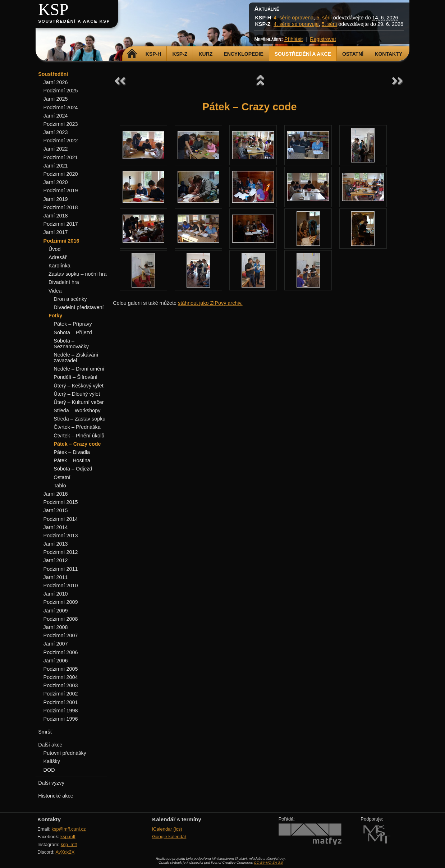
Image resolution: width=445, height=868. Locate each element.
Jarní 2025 (56, 99)
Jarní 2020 (56, 182)
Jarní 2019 (56, 199)
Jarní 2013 (56, 544)
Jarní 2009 (56, 611)
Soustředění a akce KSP (74, 21)
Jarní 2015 (56, 510)
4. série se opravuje (296, 24)
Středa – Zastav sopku (79, 419)
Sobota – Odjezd (73, 469)
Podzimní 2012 (61, 552)
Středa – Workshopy (77, 410)
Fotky (55, 316)
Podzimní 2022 (61, 141)
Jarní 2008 (56, 627)
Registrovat (323, 39)
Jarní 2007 (56, 644)
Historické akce (56, 796)
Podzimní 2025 (61, 91)
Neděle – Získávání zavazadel (76, 358)
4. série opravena (293, 18)
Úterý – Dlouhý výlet (77, 394)
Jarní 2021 (56, 166)
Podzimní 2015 (61, 502)
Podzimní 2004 (61, 677)
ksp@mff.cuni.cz (69, 829)
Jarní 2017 (56, 232)
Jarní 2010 (56, 594)
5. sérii (324, 18)
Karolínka (59, 266)
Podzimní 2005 (61, 669)
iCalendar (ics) (167, 829)
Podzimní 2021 (61, 157)
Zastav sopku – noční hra (78, 274)
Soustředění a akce (303, 54)
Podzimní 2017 (61, 224)
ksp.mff (68, 837)
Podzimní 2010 (61, 585)
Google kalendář (169, 837)
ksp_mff (69, 844)
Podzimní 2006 (61, 652)
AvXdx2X (65, 852)
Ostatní (353, 54)
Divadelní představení (79, 307)
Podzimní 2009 (61, 602)
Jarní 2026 (56, 82)
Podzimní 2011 (61, 569)
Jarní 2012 (56, 560)
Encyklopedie (243, 54)
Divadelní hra (64, 282)
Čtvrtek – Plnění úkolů (79, 436)
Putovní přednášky (65, 753)
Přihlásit (293, 39)
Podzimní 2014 (61, 519)
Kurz (205, 54)
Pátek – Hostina (72, 460)
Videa (55, 291)
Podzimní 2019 (61, 190)
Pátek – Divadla (72, 452)
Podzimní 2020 (61, 174)
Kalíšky (52, 761)
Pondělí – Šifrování (75, 377)
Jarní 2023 (56, 132)
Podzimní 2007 (61, 635)
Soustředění (53, 74)
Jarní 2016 (56, 494)
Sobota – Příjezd (73, 332)
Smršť (45, 732)
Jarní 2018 (56, 216)
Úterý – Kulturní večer (79, 402)
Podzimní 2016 (61, 241)
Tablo (60, 486)
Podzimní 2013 (61, 536)
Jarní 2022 (56, 149)
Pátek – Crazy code (77, 444)
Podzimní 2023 (61, 124)
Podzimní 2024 (61, 107)
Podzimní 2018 (61, 207)
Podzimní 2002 (61, 694)
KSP (53, 10)
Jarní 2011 (56, 577)
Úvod (55, 249)
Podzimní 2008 (61, 619)
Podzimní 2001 (61, 702)
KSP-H (153, 54)
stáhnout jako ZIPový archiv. (210, 303)
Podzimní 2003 (61, 685)
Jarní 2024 (56, 116)
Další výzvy (51, 783)
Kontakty (388, 54)
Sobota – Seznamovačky (71, 344)
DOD (49, 770)
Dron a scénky (70, 299)
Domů (132, 54)
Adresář (58, 257)
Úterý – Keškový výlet (78, 386)
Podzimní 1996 (61, 719)
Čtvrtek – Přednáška (77, 427)
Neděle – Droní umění (79, 369)
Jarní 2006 (56, 661)
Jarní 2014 (56, 527)
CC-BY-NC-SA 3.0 (268, 862)
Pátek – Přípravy (73, 324)
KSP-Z (180, 54)
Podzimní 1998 (61, 711)
